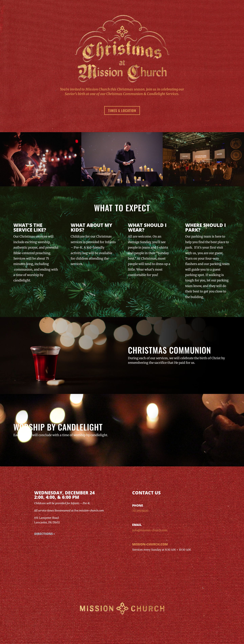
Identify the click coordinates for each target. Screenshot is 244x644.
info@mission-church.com (150, 530)
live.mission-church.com (89, 510)
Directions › (44, 534)
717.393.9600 (140, 511)
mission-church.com (150, 544)
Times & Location (122, 110)
